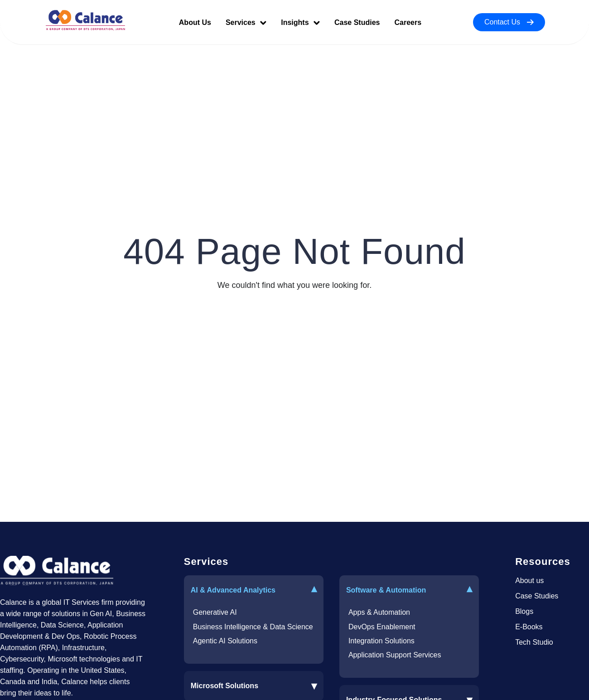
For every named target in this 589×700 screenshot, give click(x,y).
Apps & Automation (379, 612)
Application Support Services (395, 655)
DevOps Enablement (382, 627)
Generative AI (215, 612)
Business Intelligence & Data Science (253, 627)
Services (246, 22)
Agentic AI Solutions (225, 641)
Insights (300, 22)
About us (529, 581)
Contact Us (509, 22)
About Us (195, 22)
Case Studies (357, 22)
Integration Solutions (381, 641)
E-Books (529, 627)
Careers (408, 22)
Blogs (524, 611)
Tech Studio (534, 642)
